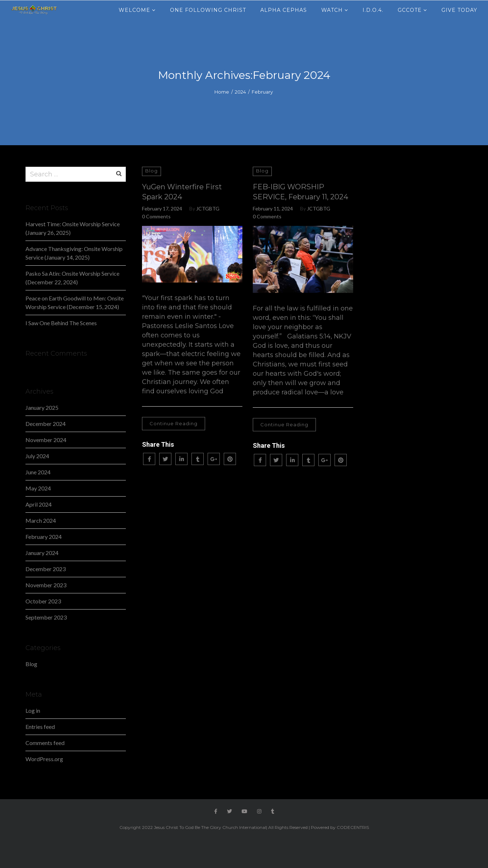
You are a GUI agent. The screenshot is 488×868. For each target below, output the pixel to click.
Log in (33, 710)
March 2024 (41, 520)
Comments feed (45, 743)
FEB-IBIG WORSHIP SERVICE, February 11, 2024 (300, 192)
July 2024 (37, 456)
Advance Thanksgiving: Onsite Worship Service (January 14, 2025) (74, 253)
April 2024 (39, 504)
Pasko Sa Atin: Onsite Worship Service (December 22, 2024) (72, 278)
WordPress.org (44, 759)
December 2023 (46, 569)
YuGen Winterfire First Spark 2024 (182, 192)
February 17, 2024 (162, 208)
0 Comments (156, 216)
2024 (240, 92)
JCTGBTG (208, 208)
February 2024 (44, 537)
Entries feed (40, 727)
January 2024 (42, 553)
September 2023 (46, 617)
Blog (151, 171)
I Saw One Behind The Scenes (61, 323)
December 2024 (46, 424)
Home (222, 92)
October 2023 (43, 601)
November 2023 (46, 585)
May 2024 (38, 488)
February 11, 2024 (273, 208)
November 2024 (46, 440)
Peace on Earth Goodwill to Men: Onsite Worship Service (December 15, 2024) (75, 302)
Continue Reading (174, 423)
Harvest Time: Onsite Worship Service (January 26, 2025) (73, 228)
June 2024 (38, 472)
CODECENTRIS (353, 827)
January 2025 (42, 407)
